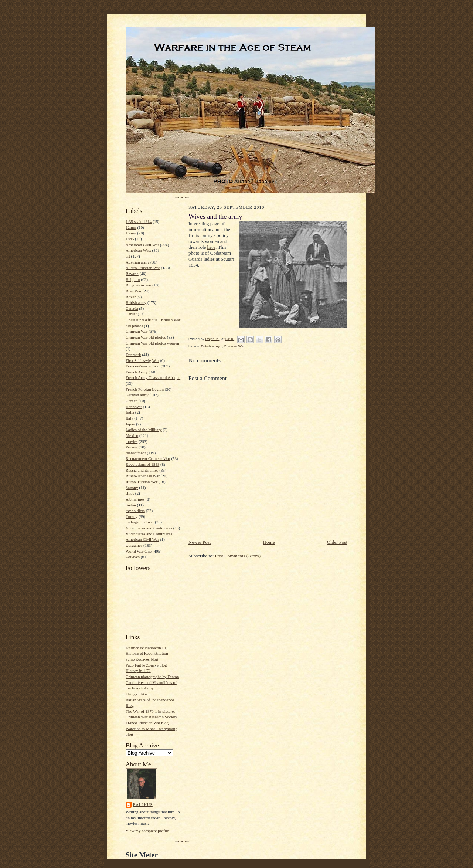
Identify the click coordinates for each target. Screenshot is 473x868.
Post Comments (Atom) (238, 556)
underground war (140, 522)
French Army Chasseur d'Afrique (153, 377)
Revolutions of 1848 (142, 464)
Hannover (134, 407)
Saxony (132, 488)
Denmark (133, 355)
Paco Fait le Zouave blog (146, 665)
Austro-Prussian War (143, 268)
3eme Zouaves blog (142, 659)
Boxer (131, 297)
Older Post (337, 542)
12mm (131, 227)
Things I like (136, 694)
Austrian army (137, 262)
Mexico (132, 435)
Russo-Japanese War (143, 476)
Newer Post (200, 542)
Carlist (131, 314)
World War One (139, 551)
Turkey (132, 516)
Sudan (131, 505)
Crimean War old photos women (152, 343)
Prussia (132, 447)
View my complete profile (147, 831)
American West (138, 250)
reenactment (136, 453)
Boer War (134, 291)
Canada (132, 308)
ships (130, 493)
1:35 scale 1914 (139, 221)
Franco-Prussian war (143, 366)
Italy (129, 418)
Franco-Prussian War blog (147, 723)
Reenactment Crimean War (148, 458)
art (128, 256)
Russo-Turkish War (142, 482)
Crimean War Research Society (151, 717)
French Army (137, 372)
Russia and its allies (142, 470)
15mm (131, 233)
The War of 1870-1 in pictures (150, 711)
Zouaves (133, 557)
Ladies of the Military (144, 430)
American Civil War (142, 245)
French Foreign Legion (145, 389)
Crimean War (137, 331)
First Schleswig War (142, 360)
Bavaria (132, 274)
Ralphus (143, 805)
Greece (132, 401)
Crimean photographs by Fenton (152, 677)
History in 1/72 (138, 671)
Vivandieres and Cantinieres (149, 528)
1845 (130, 239)
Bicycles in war (139, 285)
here (211, 247)
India (130, 412)
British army (136, 302)
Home (269, 542)
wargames (134, 545)
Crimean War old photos (146, 337)
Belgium (133, 279)
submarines (135, 499)
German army (137, 395)
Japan (130, 424)
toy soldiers (135, 511)
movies (132, 441)
